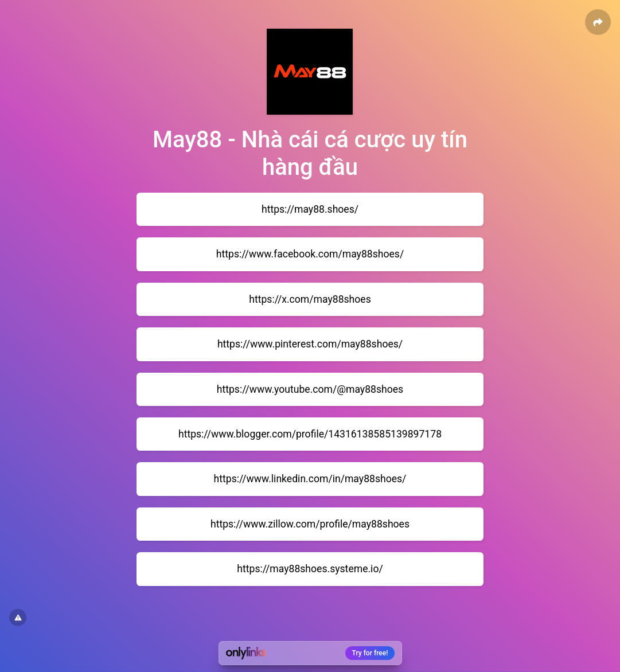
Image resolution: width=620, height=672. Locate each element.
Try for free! (370, 653)
